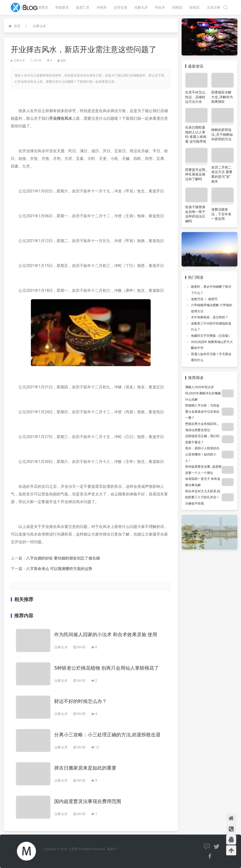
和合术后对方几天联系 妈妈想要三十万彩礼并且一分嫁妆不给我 (203, 497)
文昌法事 (213, 7)
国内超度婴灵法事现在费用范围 (88, 801)
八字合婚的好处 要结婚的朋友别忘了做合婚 (63, 558)
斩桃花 (195, 7)
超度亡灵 (83, 7)
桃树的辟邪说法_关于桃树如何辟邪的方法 (222, 134)
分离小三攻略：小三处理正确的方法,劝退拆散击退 (107, 735)
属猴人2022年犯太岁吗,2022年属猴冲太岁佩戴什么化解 (203, 393)
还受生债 (120, 7)
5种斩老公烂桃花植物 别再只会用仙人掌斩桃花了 (106, 668)
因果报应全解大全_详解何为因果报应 (222, 97)
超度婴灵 (41, 7)
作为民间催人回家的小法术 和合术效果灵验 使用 (106, 635)
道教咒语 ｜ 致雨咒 (204, 299)
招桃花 (177, 7)
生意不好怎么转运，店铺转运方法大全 (195, 97)
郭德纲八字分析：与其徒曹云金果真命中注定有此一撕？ (202, 412)
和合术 (160, 7)
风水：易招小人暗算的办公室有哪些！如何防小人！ (202, 454)
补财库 (102, 7)
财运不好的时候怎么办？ (80, 701)
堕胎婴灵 (62, 7)
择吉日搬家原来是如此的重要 (85, 768)
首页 (24, 7)
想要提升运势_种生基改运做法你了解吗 (196, 174)
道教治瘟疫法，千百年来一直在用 (221, 214)
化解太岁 (141, 7)
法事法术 (39, 26)
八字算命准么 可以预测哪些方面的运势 (59, 569)
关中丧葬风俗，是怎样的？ (210, 317)
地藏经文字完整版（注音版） (211, 336)
